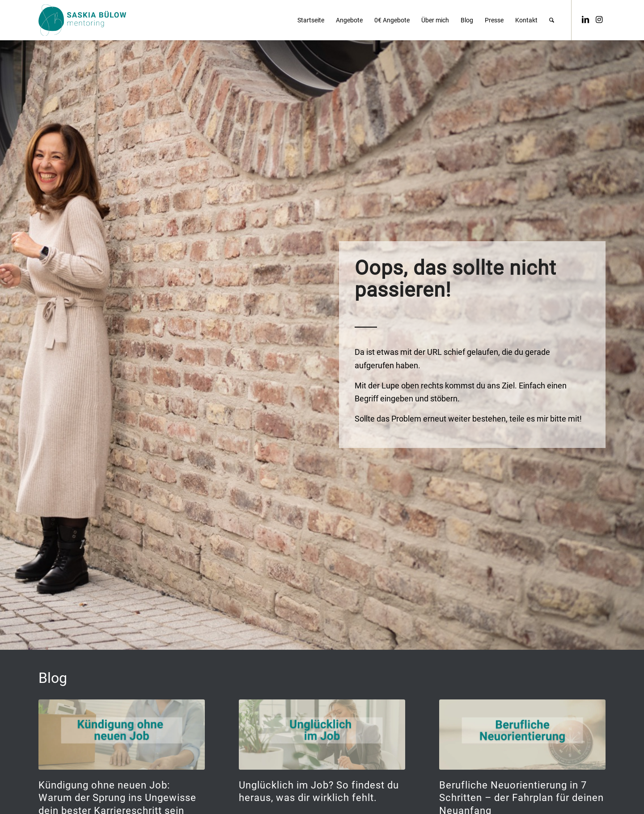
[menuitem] (311, 20)
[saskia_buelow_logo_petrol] (82, 20)
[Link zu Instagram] (599, 20)
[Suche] (552, 20)
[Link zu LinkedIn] (585, 20)
